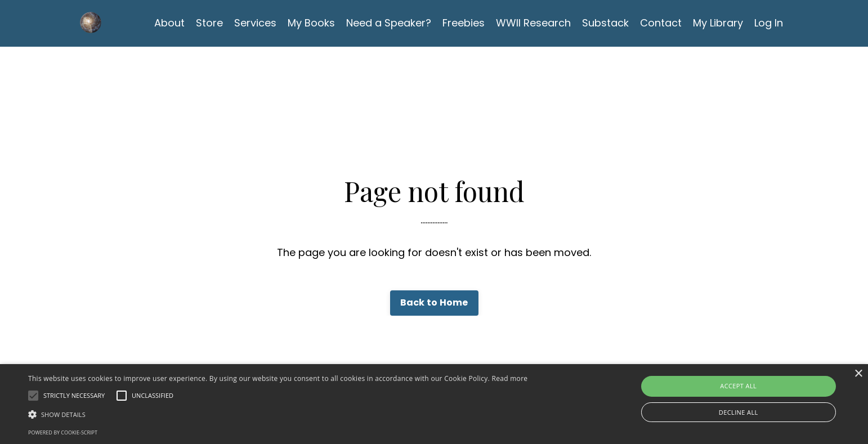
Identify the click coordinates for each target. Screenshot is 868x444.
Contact (661, 23)
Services (255, 23)
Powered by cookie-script (63, 432)
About (169, 23)
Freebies (464, 23)
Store (209, 23)
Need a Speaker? (389, 23)
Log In (769, 23)
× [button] (858, 374)
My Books (311, 23)
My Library (718, 23)
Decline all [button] (739, 412)
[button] (278, 414)
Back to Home (434, 302)
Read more (509, 378)
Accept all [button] (738, 386)
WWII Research (533, 23)
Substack (605, 23)
